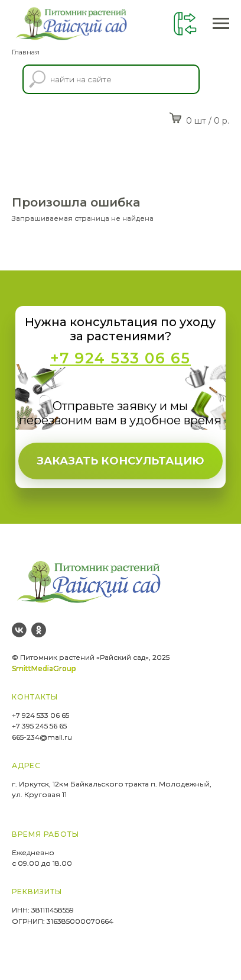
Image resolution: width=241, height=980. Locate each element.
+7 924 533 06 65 (40, 715)
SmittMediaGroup (44, 668)
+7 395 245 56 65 (39, 726)
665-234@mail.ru (42, 737)
